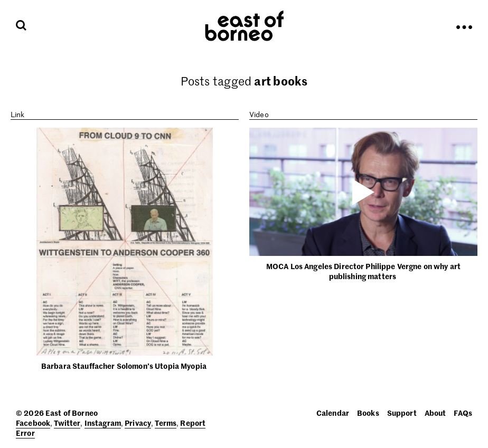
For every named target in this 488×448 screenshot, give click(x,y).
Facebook (33, 423)
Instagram (103, 423)
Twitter (67, 423)
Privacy (138, 423)
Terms (166, 423)
